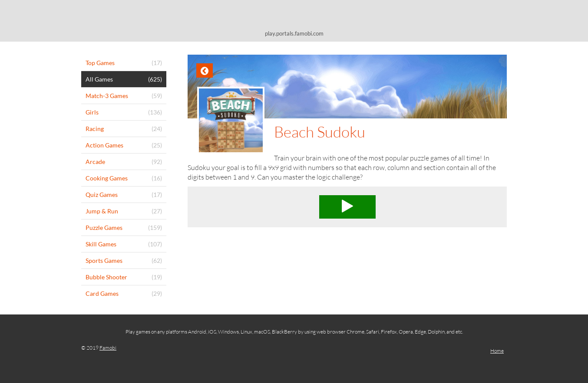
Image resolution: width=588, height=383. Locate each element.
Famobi (108, 348)
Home (497, 351)
